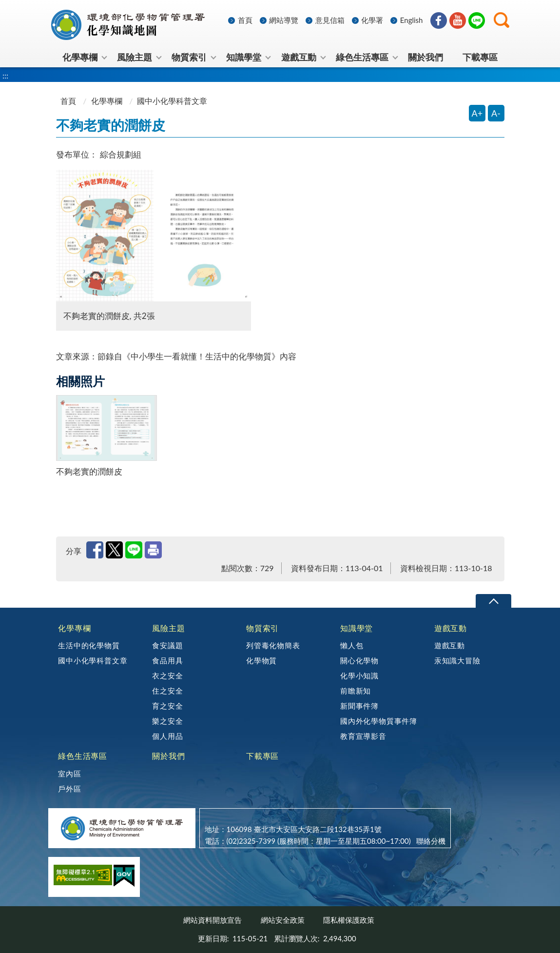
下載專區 (262, 756)
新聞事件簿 (359, 706)
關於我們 (168, 756)
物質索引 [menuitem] (189, 57)
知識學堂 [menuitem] (244, 57)
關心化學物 (359, 660)
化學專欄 (107, 101)
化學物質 (261, 660)
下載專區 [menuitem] (480, 57)
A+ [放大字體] (477, 113)
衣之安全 (167, 675)
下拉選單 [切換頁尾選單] (493, 601)
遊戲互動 (451, 628)
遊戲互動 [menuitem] (299, 57)
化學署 (372, 20)
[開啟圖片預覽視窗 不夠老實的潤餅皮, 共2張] (154, 236)
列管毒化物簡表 (273, 645)
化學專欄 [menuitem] (80, 57)
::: (50, 8)
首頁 (245, 20)
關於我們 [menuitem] (425, 57)
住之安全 (167, 691)
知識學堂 (357, 628)
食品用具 (167, 660)
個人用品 (167, 736)
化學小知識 (359, 675)
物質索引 (262, 628)
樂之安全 (167, 721)
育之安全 (167, 706)
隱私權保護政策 (349, 920)
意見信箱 (330, 20)
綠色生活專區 (83, 756)
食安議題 (167, 645)
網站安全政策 (283, 920)
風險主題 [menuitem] (135, 57)
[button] (502, 20)
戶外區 (69, 789)
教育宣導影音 (363, 736)
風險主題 (168, 628)
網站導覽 (284, 20)
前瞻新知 (356, 691)
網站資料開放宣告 (212, 920)
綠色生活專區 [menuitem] (362, 57)
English (412, 20)
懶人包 (352, 645)
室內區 (69, 774)
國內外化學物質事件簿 (379, 721)
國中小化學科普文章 (93, 660)
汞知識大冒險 (457, 660)
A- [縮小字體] (496, 113)
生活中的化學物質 (89, 645)
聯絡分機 (431, 841)
